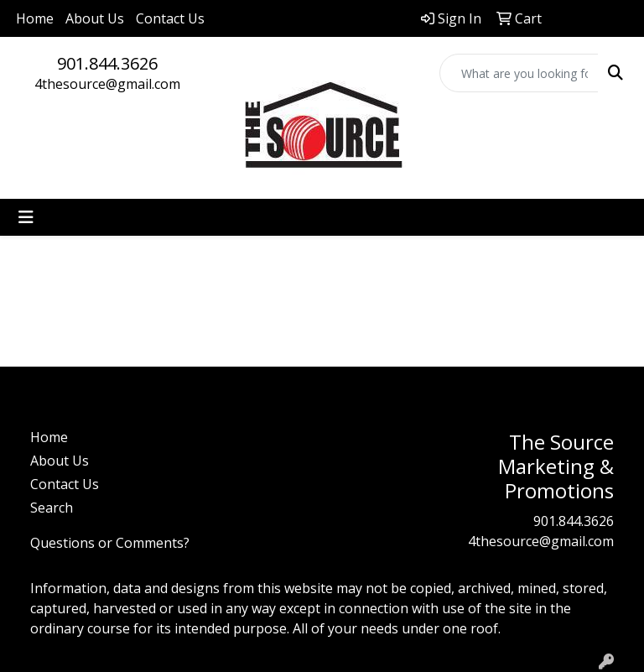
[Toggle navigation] (26, 217)
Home (35, 18)
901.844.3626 (107, 63)
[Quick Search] (519, 73)
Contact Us (170, 18)
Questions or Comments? (110, 543)
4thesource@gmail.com (107, 84)
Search (52, 508)
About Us (95, 18)
